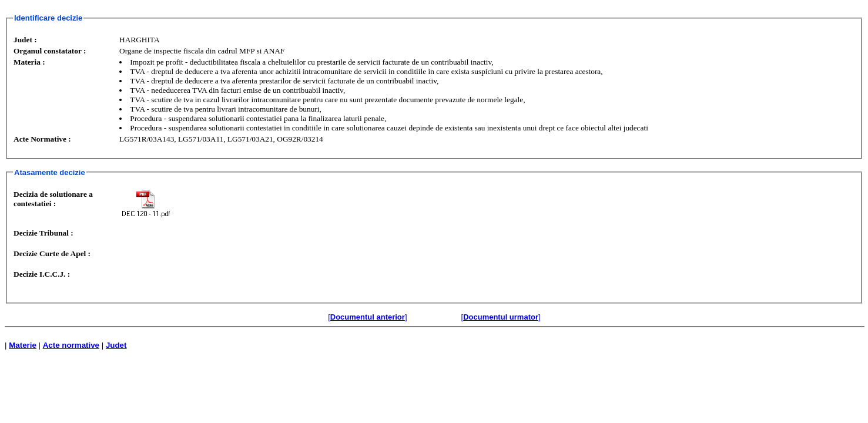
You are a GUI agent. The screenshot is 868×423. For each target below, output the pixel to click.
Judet (116, 345)
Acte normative (71, 345)
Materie (23, 345)
